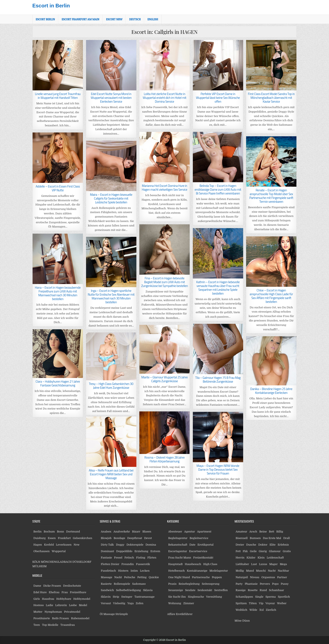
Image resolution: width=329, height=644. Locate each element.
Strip (116, 597)
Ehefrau (54, 592)
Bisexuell (242, 538)
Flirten (152, 558)
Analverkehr (122, 532)
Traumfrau (68, 625)
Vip (261, 603)
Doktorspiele (135, 545)
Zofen (140, 603)
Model (83, 605)
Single (259, 597)
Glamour (275, 551)
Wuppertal (59, 551)
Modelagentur (219, 571)
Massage (107, 577)
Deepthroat (135, 538)
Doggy (120, 545)
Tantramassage (145, 597)
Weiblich (241, 610)
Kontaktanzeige (197, 571)
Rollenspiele (122, 584)
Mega (283, 564)
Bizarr (136, 532)
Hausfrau (48, 599)
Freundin (128, 564)
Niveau (255, 577)
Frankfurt (64, 538)
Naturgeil (242, 577)
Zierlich (271, 610)
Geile (253, 551)
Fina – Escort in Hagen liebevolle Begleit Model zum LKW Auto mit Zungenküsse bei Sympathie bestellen (164, 282)
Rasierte (106, 584)
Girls (37, 599)
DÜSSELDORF (82, 562)
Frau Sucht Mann (180, 558)
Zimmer (189, 603)
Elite (273, 545)
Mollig (240, 571)
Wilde (253, 610)
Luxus (263, 564)
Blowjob (106, 538)
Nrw (77, 545)
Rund (263, 590)
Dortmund (73, 532)
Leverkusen (64, 545)
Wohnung (175, 603)
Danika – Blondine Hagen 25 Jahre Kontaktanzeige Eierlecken (271, 391)
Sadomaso (139, 584)
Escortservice (198, 551)
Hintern (123, 571)
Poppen (217, 577)
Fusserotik (143, 564)
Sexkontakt (205, 590)
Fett (238, 551)
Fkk (245, 551)
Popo (275, 584)
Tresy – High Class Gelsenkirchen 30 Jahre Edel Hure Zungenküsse (111, 386)
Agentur (190, 532)
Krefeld (49, 545)
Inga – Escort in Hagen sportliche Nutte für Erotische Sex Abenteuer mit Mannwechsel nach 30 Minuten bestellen (111, 296)
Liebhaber (242, 564)
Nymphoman (53, 612)
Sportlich (284, 597)
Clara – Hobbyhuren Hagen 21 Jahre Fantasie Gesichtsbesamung (58, 383)
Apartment (204, 532)
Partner (282, 577)
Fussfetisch (108, 571)
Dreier (240, 545)
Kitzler (251, 558)
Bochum (49, 532)
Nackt (118, 577)
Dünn (246, 621)
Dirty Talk (107, 545)
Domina (151, 545)
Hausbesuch (193, 564)
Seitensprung (211, 584)
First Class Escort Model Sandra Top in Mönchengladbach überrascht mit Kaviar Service (271, 98)
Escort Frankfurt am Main (81, 19)
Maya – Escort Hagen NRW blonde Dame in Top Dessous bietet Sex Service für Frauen (218, 470)
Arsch (253, 532)
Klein (261, 558)
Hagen (38, 545)
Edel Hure (40, 592)
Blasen (147, 532)
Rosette (253, 590)
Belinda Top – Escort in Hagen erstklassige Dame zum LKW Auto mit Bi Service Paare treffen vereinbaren (218, 190)
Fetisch (129, 558)
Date (192, 545)
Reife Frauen (60, 618)
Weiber (282, 603)
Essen (52, 538)
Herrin (240, 558)
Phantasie (251, 584)
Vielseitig (119, 603)
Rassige (241, 590)
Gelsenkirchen (82, 538)
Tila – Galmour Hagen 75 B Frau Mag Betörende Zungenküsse (218, 380)
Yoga (130, 603)
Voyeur (270, 603)
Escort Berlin (45, 19)
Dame (37, 586)
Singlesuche (196, 597)
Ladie (49, 605)
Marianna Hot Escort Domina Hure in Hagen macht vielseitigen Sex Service (164, 188)
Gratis (287, 551)
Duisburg (40, 538)
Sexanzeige (176, 590)
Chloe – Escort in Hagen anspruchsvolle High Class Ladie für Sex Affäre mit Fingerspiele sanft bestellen (271, 296)
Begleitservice (199, 538)
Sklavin (106, 597)
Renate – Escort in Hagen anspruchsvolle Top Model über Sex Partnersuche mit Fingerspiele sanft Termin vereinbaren (271, 196)
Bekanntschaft (178, 545)
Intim (134, 571)
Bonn (60, 532)
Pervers (265, 584)
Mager (273, 564)
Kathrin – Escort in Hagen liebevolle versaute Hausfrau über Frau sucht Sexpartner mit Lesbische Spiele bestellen (218, 288)
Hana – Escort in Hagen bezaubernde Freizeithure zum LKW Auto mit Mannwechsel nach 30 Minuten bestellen (58, 293)
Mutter (38, 612)
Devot (148, 538)
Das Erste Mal (272, 538)
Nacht (272, 571)
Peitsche (130, 577)
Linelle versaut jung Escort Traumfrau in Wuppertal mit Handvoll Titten (58, 96)
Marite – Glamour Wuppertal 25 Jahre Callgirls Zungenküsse (164, 379)
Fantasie (106, 558)
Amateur (241, 532)
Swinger (127, 597)
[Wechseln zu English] (153, 19)
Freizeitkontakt (203, 558)
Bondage (119, 538)
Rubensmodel (80, 618)
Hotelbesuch (177, 571)
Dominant (108, 551)
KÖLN (36, 562)
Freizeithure (78, 592)
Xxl (261, 610)
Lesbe (73, 605)
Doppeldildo (124, 551)
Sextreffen (221, 590)
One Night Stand (179, 577)
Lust (254, 564)
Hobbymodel (82, 599)
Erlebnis (283, 545)
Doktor (263, 545)
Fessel (118, 558)
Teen (37, 625)
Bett (272, 532)
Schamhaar (276, 590)
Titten (253, 603)
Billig (280, 532)
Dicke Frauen (52, 586)
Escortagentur (178, 551)
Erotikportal (206, 545)
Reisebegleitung (189, 584)
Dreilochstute (72, 586)
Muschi (261, 571)
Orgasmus (268, 577)
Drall (287, 538)
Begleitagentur (178, 538)
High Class (210, 564)
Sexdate (190, 590)
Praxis (172, 584)
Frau (65, 592)
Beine (263, 532)
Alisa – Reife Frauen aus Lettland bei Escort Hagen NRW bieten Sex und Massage (111, 474)
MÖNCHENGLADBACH (56, 562)
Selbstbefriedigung (129, 590)
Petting (142, 577)
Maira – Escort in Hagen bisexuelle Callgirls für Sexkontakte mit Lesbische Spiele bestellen (111, 198)
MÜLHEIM (39, 566)
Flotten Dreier (110, 564)
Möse (238, 621)
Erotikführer (184, 614)
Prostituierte (42, 618)
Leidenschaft (275, 558)
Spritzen (241, 603)
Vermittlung (214, 597)
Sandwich (107, 590)
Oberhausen (41, 551)
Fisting (141, 558)
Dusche (251, 545)
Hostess (39, 605)
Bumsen (255, 538)
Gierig (263, 551)
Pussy (285, 584)
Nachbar (283, 571)
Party (239, 584)
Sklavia (148, 590)
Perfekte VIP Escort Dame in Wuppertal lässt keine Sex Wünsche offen (218, 98)
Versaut (106, 603)
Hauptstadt (176, 564)
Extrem (155, 551)
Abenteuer (175, 532)
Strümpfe (122, 614)
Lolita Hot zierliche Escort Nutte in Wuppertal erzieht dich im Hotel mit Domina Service (164, 98)
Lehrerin (61, 605)
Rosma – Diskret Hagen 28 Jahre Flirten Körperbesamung (164, 459)
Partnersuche (201, 577)
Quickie (154, 577)
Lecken (145, 571)
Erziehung (141, 551)
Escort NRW (114, 19)
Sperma (271, 597)
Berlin (38, 532)
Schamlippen (244, 597)
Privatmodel (72, 612)
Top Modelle (50, 625)
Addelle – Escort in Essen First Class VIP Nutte (58, 188)
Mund (250, 571)
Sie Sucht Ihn (177, 597)
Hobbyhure (64, 599)
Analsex (106, 532)
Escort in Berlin (51, 6)
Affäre (171, 614)
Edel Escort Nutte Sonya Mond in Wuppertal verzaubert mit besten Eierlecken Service (111, 98)
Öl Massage (107, 614)
